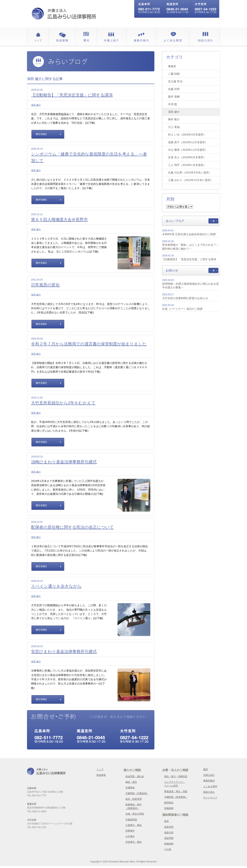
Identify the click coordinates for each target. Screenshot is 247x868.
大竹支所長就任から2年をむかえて (63, 403)
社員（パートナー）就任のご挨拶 (182, 309)
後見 (167, 821)
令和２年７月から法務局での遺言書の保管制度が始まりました (89, 344)
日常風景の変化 (45, 285)
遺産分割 (169, 833)
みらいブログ (175, 221)
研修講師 (169, 808)
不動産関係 (131, 820)
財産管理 (169, 827)
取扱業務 (101, 775)
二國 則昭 (174, 74)
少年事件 (130, 836)
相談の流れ (209, 792)
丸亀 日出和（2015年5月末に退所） (190, 173)
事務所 (172, 66)
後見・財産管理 (134, 799)
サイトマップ (210, 798)
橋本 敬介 (174, 119)
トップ (100, 769)
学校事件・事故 (134, 842)
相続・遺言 (131, 782)
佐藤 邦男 (174, 89)
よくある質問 (210, 786)
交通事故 (130, 788)
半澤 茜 (173, 104)
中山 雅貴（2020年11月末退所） (188, 150)
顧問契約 (169, 803)
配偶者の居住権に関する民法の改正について (72, 527)
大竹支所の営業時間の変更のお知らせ (185, 298)
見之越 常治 (175, 81)
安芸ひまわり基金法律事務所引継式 (64, 651)
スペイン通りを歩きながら (56, 586)
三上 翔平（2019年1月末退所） (187, 165)
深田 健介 (36, 105)
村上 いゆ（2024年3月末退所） (187, 135)
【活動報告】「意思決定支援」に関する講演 (72, 95)
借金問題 (169, 838)
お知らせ (172, 270)
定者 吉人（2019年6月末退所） (187, 157)
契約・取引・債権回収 (176, 776)
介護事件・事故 (134, 825)
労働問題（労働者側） (137, 793)
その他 (168, 849)
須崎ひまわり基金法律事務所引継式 (64, 462)
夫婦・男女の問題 (135, 814)
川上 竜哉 (174, 127)
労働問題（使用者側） (176, 797)
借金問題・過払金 (135, 776)
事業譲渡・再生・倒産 (176, 791)
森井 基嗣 (174, 97)
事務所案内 (209, 781)
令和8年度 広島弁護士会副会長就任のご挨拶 (189, 234)
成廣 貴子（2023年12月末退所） (188, 142)
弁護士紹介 (209, 775)
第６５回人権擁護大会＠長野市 (59, 219)
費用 (206, 769)
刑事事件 (130, 831)
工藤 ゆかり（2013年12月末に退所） (191, 180)
